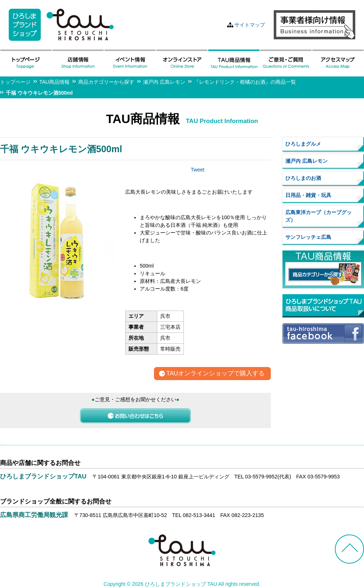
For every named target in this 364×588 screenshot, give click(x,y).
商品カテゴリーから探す (106, 82)
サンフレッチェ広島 (308, 237)
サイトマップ (250, 25)
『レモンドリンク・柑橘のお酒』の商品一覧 (245, 82)
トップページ (15, 82)
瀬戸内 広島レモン (164, 82)
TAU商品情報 (54, 82)
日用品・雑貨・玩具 (308, 195)
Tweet (197, 170)
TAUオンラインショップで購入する (215, 374)
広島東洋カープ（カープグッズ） (318, 216)
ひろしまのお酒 (303, 178)
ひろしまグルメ (303, 144)
